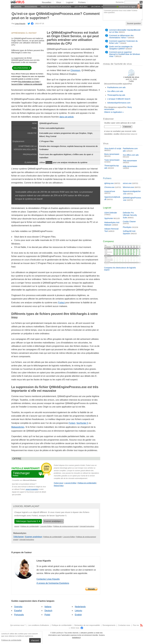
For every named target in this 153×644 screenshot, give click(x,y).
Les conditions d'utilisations (39, 625)
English (78, 615)
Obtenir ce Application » (114, 112)
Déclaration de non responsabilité (87, 625)
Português (19, 615)
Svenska (18, 607)
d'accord (35, 640)
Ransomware (31, 7)
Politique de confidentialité (11, 640)
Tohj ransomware (130, 161)
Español (18, 611)
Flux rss (138, 625)
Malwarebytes (18, 427)
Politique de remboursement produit (66, 526)
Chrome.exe (109, 187)
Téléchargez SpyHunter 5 (27, 521)
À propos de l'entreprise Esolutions (53, 583)
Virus (59, 2)
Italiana (48, 607)
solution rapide (21, 68)
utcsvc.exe (127, 183)
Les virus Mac (81, 7)
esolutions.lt (76, 638)
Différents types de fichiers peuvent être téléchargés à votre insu (28, 51)
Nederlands (80, 607)
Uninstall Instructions (87, 526)
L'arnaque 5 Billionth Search (119, 99)
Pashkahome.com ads (116, 87)
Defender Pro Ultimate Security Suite (130, 215)
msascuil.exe (110, 191)
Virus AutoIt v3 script (113, 148)
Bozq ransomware (112, 154)
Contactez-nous (124, 625)
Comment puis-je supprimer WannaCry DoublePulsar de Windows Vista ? (125, 54)
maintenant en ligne (127, 7)
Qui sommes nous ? (18, 625)
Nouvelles (47, 2)
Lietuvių (78, 611)
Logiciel (70, 2)
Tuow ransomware (112, 160)
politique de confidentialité (33, 84)
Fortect (49, 162)
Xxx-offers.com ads (115, 91)
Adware (18, 7)
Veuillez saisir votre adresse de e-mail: (120, 123)
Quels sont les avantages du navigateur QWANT (121, 48)
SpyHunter (109, 218)
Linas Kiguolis (20, 24)
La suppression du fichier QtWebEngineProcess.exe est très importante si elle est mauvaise (25, 60)
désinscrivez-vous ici (129, 134)
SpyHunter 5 (82, 423)
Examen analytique (34, 537)
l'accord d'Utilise (17, 84)
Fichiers (82, 2)
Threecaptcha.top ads (116, 95)
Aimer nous (77, 628)
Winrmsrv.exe (129, 187)
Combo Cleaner (129, 222)
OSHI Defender (111, 213)
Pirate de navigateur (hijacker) (56, 7)
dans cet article (67, 117)
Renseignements (109, 625)
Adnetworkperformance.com (119, 103)
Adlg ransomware (130, 166)
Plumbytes (127, 227)
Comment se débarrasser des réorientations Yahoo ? (121, 37)
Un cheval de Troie (100, 7)
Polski (47, 615)
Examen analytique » (53, 521)
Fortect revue (59, 483)
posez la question (32, 489)
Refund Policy (59, 486)
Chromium (75, 70)
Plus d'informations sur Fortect (29, 82)
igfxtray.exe (109, 183)
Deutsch (48, 611)
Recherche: (120, 2)
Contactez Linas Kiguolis (48, 579)
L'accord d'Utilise (70, 483)
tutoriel (17, 526)
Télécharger (19, 537)
